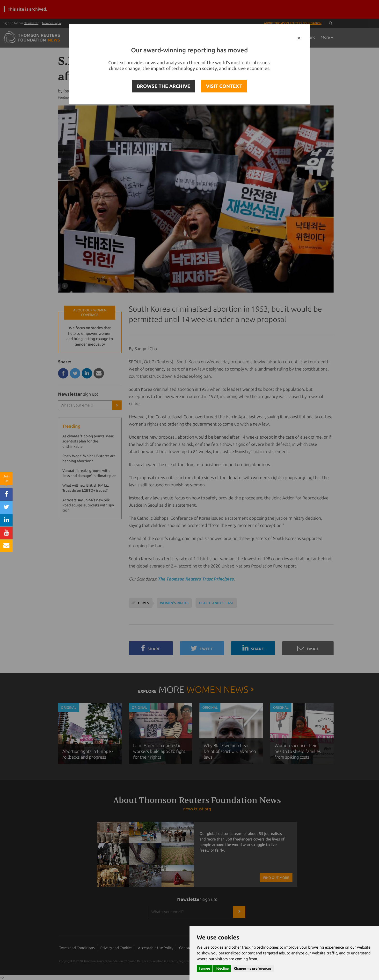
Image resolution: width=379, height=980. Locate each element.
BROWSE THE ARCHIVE (164, 86)
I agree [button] (205, 968)
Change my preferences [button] (253, 968)
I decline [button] (222, 968)
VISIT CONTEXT (224, 86)
